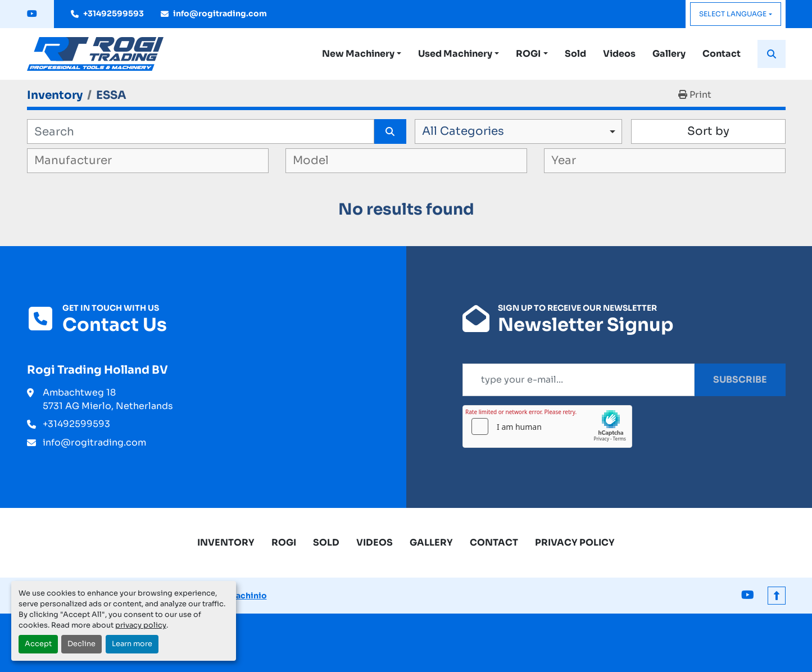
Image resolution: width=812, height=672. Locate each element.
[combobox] (518, 131)
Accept (38, 644)
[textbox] (89, 161)
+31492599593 (114, 13)
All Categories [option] (463, 131)
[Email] (579, 380)
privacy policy (141, 625)
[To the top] (777, 596)
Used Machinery (455, 54)
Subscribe (740, 380)
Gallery (669, 54)
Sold (575, 54)
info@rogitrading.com (220, 13)
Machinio (248, 596)
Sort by (708, 131)
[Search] (201, 131)
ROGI (528, 54)
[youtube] (32, 14)
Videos (619, 54)
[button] (362, 54)
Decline (81, 644)
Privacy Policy (575, 542)
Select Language (733, 14)
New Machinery (358, 54)
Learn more (132, 644)
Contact (722, 54)
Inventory (226, 542)
